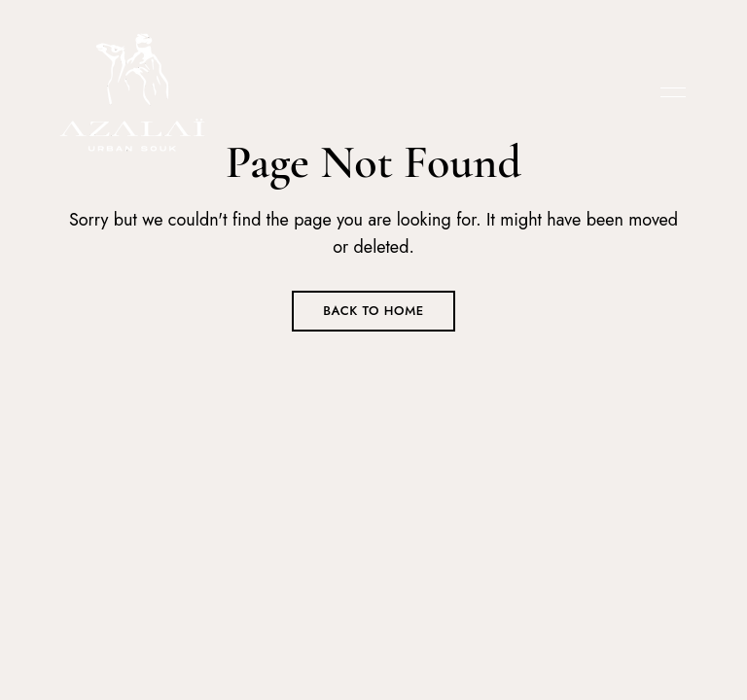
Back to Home (373, 311)
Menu (668, 92)
